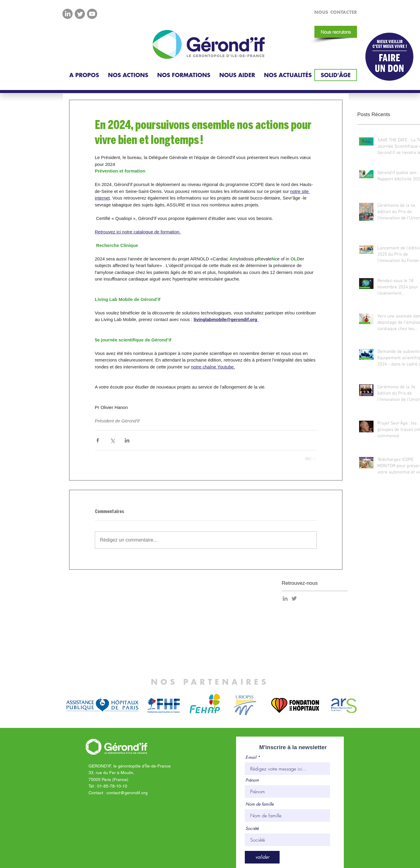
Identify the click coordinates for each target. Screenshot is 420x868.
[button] (84, 75)
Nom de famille (259, 804)
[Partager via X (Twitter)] (112, 440)
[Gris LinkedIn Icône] (285, 598)
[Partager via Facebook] (98, 440)
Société (252, 828)
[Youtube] (92, 14)
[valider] (262, 857)
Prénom (252, 780)
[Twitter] (80, 14)
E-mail (251, 757)
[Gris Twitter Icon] (294, 598)
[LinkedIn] (67, 14)
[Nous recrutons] (336, 32)
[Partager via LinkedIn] (127, 440)
